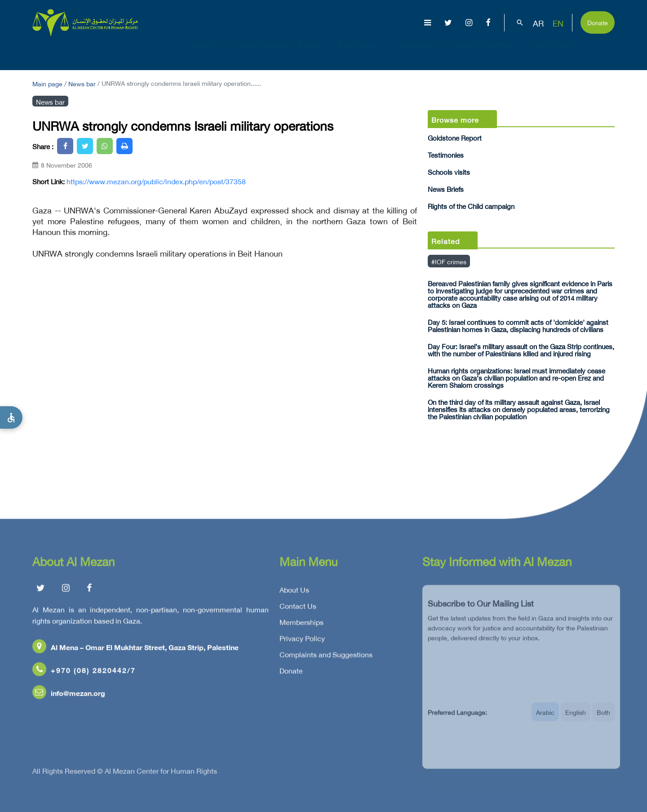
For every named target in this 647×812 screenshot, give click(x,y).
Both (603, 718)
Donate (598, 22)
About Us (209, 52)
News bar (82, 83)
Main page (47, 83)
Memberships (301, 624)
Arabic (545, 718)
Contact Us (298, 608)
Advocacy (422, 52)
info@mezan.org (69, 695)
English (576, 718)
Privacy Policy (302, 640)
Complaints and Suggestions (326, 657)
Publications (366, 52)
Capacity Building (488, 52)
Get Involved (559, 52)
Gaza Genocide (264, 52)
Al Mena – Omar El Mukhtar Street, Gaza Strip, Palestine (135, 649)
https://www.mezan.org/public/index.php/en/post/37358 (156, 181)
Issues (315, 52)
